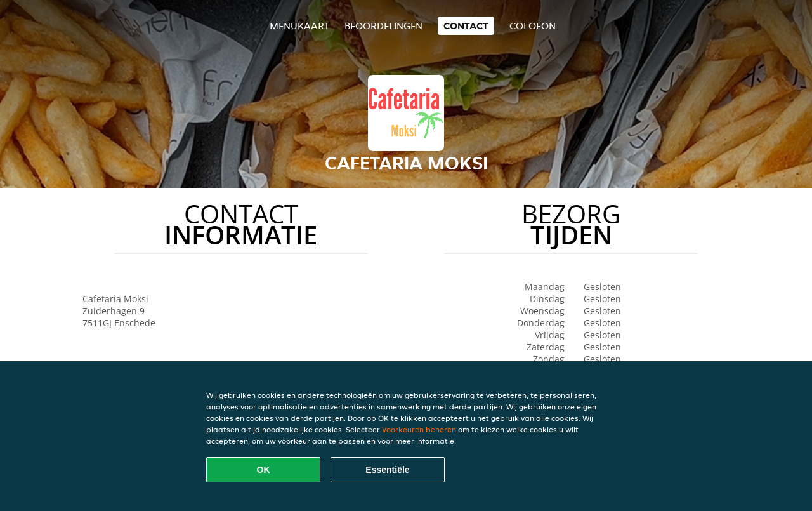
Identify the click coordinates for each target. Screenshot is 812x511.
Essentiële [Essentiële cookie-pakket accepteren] (387, 470)
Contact (466, 26)
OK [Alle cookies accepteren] (264, 470)
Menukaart (299, 26)
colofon (533, 26)
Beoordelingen (383, 26)
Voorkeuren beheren (419, 429)
